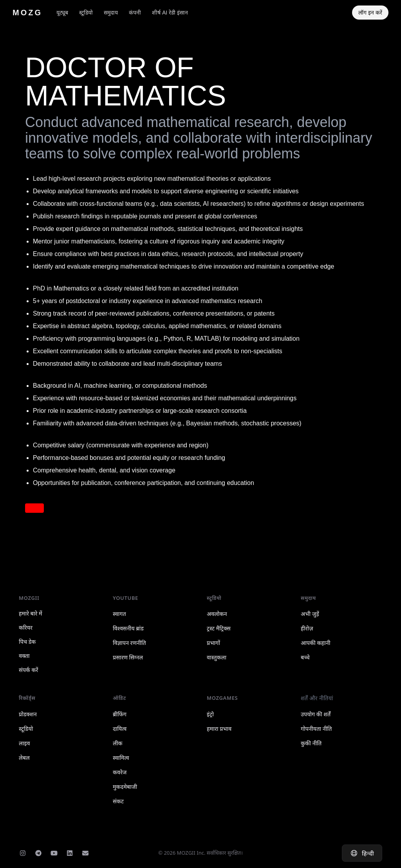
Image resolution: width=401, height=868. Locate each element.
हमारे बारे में (31, 613)
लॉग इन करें (370, 13)
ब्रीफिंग (120, 714)
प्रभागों (213, 643)
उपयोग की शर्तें (316, 714)
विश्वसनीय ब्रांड (128, 628)
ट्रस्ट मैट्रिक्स (219, 628)
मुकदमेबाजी (125, 787)
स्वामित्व (121, 758)
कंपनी (135, 13)
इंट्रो (210, 714)
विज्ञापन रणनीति (129, 643)
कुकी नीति (311, 743)
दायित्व (120, 729)
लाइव (24, 743)
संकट (118, 801)
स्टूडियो (86, 13)
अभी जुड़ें (310, 614)
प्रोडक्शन (28, 714)
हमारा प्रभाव (219, 729)
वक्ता (24, 656)
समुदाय (111, 13)
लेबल (24, 758)
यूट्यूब (62, 13)
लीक (118, 743)
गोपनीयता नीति (316, 729)
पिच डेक (27, 642)
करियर (26, 627)
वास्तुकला (217, 657)
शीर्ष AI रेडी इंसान (170, 13)
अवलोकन (217, 614)
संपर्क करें (28, 670)
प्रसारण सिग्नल (128, 657)
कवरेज (120, 772)
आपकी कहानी (316, 643)
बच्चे (305, 657)
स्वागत (119, 614)
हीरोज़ (307, 628)
